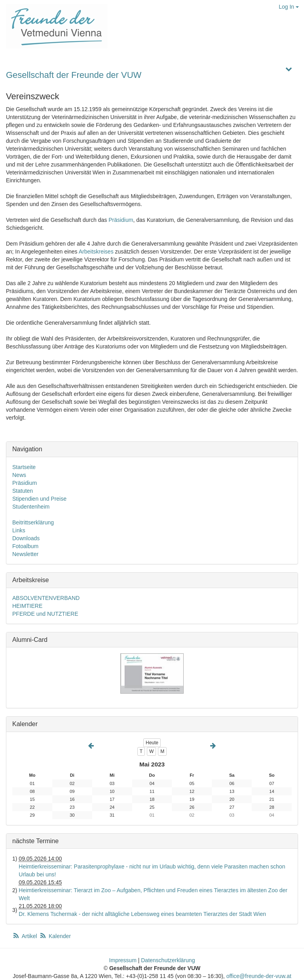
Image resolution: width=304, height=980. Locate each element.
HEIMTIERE (27, 606)
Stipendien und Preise (39, 499)
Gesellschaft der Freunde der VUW (74, 75)
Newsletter (25, 554)
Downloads (26, 538)
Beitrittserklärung (33, 522)
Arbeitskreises (96, 252)
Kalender (55, 936)
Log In (289, 7)
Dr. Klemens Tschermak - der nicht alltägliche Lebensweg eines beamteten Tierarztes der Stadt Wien (142, 914)
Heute (152, 743)
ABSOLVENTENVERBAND (46, 598)
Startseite (24, 467)
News (19, 475)
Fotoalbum (25, 546)
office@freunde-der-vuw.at (259, 976)
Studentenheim (31, 507)
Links (19, 530)
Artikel (25, 936)
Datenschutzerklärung (168, 960)
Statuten (23, 491)
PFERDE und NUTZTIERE (45, 614)
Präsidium (121, 220)
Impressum (123, 960)
